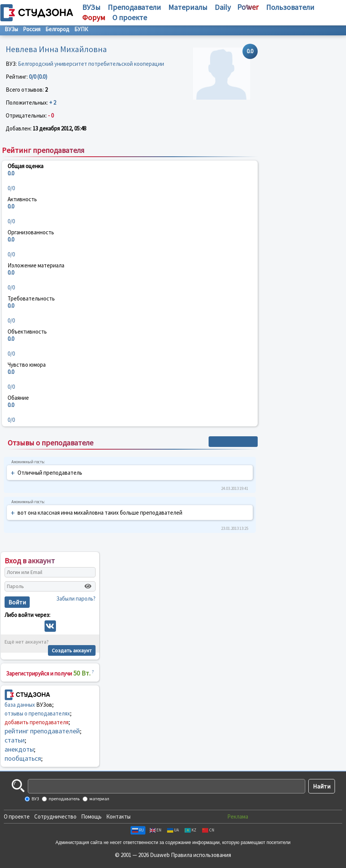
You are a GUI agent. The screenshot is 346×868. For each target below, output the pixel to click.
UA (173, 830)
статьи (15, 740)
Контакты (118, 816)
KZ (191, 830)
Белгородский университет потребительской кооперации (91, 64)
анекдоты (19, 749)
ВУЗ (35, 799)
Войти (17, 602)
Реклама (238, 816)
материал (99, 799)
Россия (32, 29)
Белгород (57, 29)
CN (208, 830)
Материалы (188, 7)
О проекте (17, 816)
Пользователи (290, 7)
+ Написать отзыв (233, 442)
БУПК (81, 29)
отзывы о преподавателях (37, 713)
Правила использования (201, 855)
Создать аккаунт (72, 650)
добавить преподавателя (37, 722)
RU (138, 830)
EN (155, 830)
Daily (223, 7)
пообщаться (23, 758)
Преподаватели (134, 7)
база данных (20, 705)
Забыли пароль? (76, 599)
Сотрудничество (55, 816)
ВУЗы (91, 7)
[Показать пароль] (88, 586)
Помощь (91, 816)
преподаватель (64, 799)
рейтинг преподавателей (42, 731)
